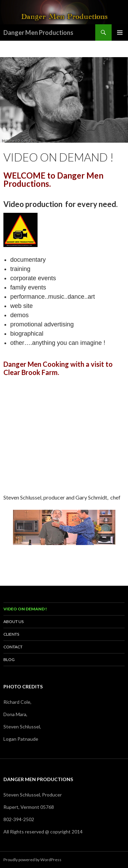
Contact (13, 647)
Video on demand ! (25, 609)
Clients (11, 634)
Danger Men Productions (38, 33)
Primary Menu (120, 33)
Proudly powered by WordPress (32, 860)
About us (13, 621)
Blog (9, 659)
